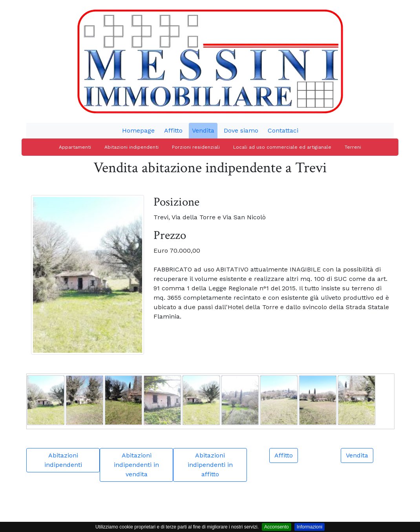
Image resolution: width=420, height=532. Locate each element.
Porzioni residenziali (196, 147)
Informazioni (310, 527)
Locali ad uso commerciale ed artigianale (282, 147)
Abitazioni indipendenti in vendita (136, 465)
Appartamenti (75, 147)
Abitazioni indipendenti (131, 147)
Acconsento (277, 527)
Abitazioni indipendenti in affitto (210, 465)
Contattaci (283, 130)
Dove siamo (241, 130)
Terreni (353, 147)
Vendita (203, 130)
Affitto (173, 130)
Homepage (138, 130)
